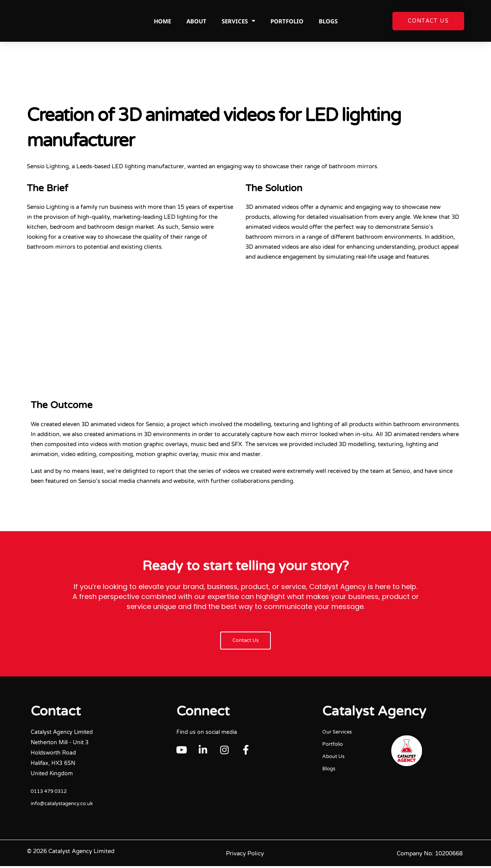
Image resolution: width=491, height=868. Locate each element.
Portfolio (287, 21)
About (196, 21)
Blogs (328, 21)
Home (162, 21)
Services (238, 21)
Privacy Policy (245, 855)
